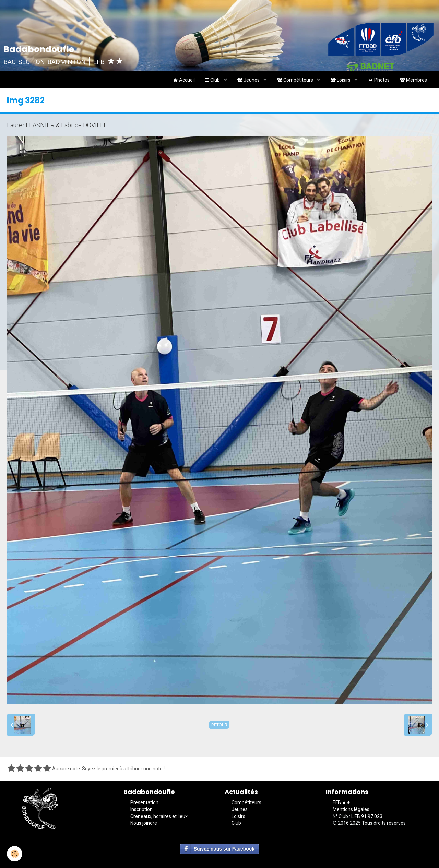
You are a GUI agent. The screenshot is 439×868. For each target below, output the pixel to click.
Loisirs (341, 80)
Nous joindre (144, 823)
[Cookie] (15, 854)
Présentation (144, 802)
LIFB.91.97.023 (367, 816)
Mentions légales (351, 809)
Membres (413, 80)
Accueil (184, 80)
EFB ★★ (342, 802)
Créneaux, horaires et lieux (159, 816)
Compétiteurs (296, 80)
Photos (379, 80)
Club (213, 80)
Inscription (141, 809)
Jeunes (249, 80)
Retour (219, 725)
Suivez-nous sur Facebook (224, 849)
